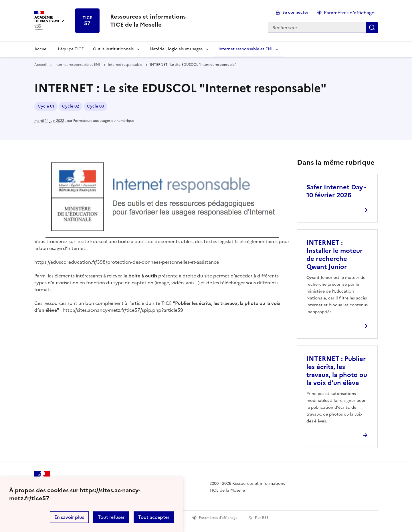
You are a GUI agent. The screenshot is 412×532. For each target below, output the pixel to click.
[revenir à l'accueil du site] (148, 21)
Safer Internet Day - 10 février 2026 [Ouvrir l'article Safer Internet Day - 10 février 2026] (336, 191)
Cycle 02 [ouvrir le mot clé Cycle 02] (71, 106)
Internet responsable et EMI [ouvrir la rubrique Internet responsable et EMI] (77, 65)
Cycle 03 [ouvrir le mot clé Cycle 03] (95, 106)
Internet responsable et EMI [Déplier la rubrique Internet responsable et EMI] (245, 49)
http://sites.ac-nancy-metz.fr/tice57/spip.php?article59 (123, 310)
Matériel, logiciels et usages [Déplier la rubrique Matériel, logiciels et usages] (176, 49)
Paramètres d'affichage (218, 518)
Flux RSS (262, 518)
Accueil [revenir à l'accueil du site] (41, 49)
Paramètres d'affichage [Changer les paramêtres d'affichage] (349, 13)
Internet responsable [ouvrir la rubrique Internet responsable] (125, 65)
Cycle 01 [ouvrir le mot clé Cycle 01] (46, 106)
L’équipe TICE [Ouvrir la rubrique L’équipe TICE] (71, 49)
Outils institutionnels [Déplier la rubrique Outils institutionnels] (113, 49)
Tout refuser (111, 517)
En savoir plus (69, 517)
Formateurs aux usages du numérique (104, 121)
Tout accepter (154, 517)
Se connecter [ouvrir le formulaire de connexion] (295, 12)
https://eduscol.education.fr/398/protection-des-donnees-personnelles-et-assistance (127, 262)
